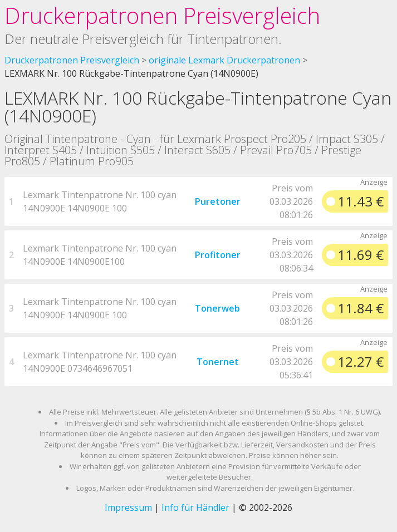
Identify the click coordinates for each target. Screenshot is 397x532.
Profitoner (218, 255)
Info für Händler (195, 508)
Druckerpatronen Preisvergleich (162, 15)
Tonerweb (217, 308)
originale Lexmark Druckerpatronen (224, 60)
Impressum (128, 508)
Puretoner (218, 201)
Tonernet (218, 362)
